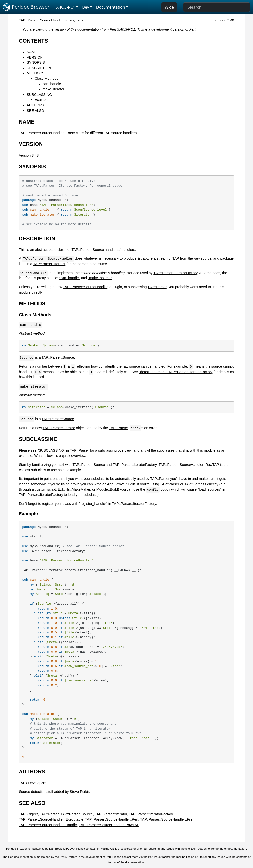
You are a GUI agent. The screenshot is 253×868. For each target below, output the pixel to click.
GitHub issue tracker (123, 849)
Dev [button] (86, 7)
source (70, 20)
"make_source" (100, 278)
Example (42, 100)
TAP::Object (28, 814)
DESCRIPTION (39, 68)
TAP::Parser (157, 287)
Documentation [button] (111, 7)
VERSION (35, 57)
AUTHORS (35, 105)
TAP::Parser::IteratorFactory (175, 273)
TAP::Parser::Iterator (49, 264)
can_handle (52, 84)
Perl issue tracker (159, 857)
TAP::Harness (195, 484)
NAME (32, 52)
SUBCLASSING (39, 95)
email (144, 849)
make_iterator (53, 89)
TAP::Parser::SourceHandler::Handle (48, 825)
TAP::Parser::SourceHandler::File (166, 819)
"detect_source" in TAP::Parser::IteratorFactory (176, 372)
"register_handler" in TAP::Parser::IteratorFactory (117, 504)
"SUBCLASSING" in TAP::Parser (63, 450)
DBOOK (69, 849)
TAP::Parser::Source (88, 250)
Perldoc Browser (26, 7)
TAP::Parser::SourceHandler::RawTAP (189, 465)
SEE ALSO (35, 111)
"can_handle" (70, 278)
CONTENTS (33, 41)
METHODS (36, 73)
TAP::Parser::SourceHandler (41, 20)
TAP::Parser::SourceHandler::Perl (112, 819)
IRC (197, 857)
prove (75, 484)
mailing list (183, 857)
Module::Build (107, 489)
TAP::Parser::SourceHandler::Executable (51, 819)
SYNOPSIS (36, 62)
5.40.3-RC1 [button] (65, 7)
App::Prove (116, 484)
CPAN (79, 20)
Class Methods (46, 79)
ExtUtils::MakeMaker (74, 489)
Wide (169, 7)
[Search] (217, 7)
